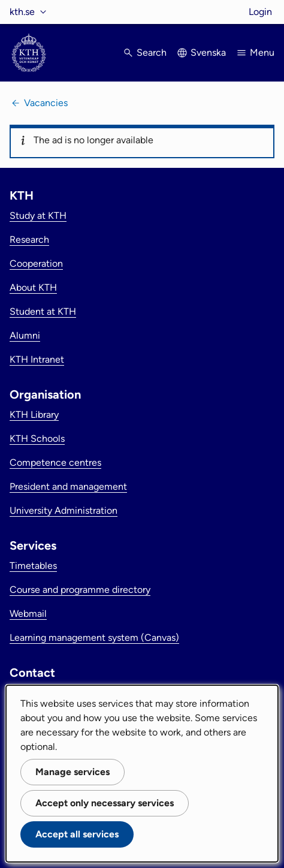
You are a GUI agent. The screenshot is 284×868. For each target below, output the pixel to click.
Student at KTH (43, 311)
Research (29, 239)
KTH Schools (37, 438)
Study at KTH (38, 216)
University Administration (64, 510)
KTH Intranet (37, 359)
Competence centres (55, 462)
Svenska (208, 52)
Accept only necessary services (105, 803)
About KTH (33, 287)
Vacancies (46, 103)
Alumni (25, 335)
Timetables (33, 566)
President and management (68, 486)
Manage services (72, 772)
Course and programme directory (80, 590)
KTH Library (34, 415)
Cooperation (36, 263)
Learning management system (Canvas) (94, 638)
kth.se (22, 12)
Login (260, 12)
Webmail (28, 614)
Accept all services (77, 834)
